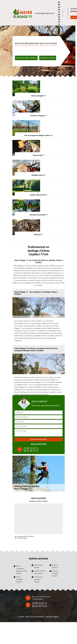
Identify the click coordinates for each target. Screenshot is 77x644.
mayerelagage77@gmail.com (45, 13)
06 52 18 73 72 (59, 19)
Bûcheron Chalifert (55, 566)
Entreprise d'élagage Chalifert (55, 573)
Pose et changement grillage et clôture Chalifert (22, 570)
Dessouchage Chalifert (38, 566)
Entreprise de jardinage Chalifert (38, 579)
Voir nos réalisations (26, 58)
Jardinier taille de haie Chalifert (40, 572)
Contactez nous (48, 58)
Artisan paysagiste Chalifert (19, 579)
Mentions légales (52, 617)
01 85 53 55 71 (59, 7)
